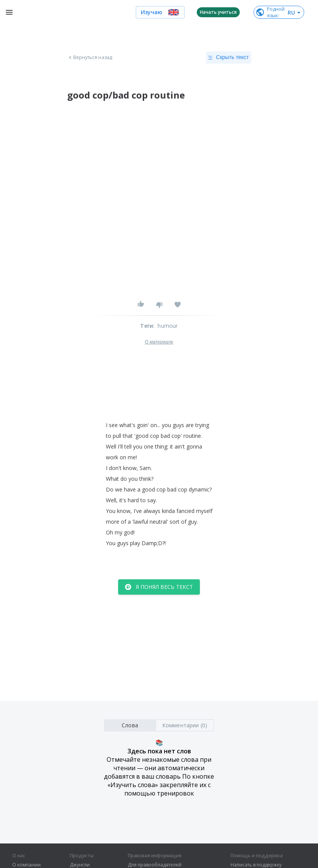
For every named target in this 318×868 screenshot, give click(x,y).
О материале (159, 342)
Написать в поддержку (256, 865)
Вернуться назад (90, 58)
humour (168, 326)
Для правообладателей (155, 865)
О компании (26, 865)
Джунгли (80, 865)
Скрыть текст (228, 58)
